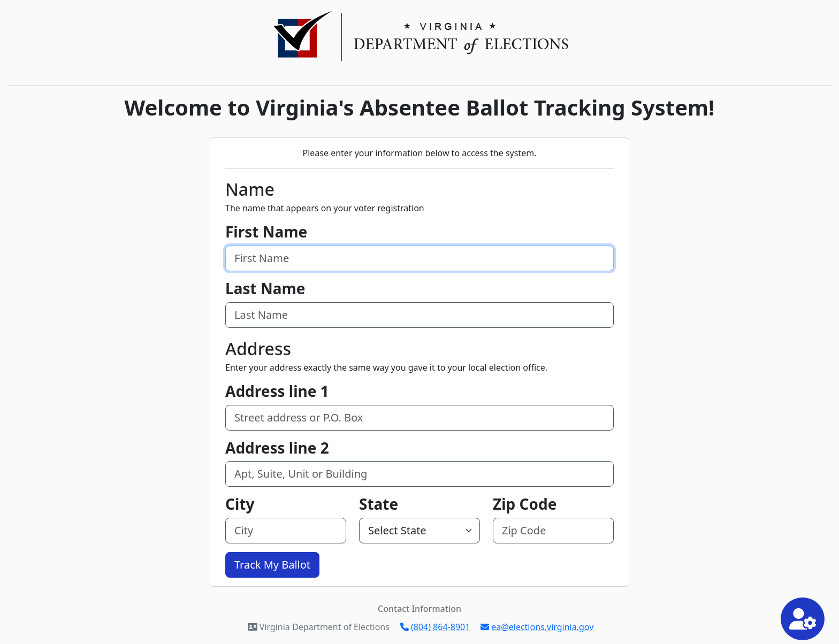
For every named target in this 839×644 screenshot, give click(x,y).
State (379, 504)
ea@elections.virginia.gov (537, 627)
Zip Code (525, 504)
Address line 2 (277, 448)
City (240, 504)
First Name (266, 232)
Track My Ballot (272, 565)
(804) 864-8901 (435, 627)
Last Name (265, 289)
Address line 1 (277, 392)
